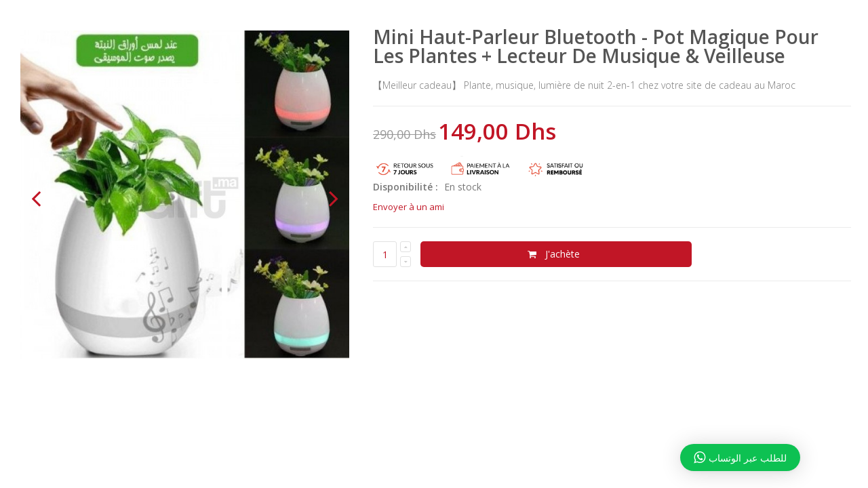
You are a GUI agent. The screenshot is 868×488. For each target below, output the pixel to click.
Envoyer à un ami (409, 207)
